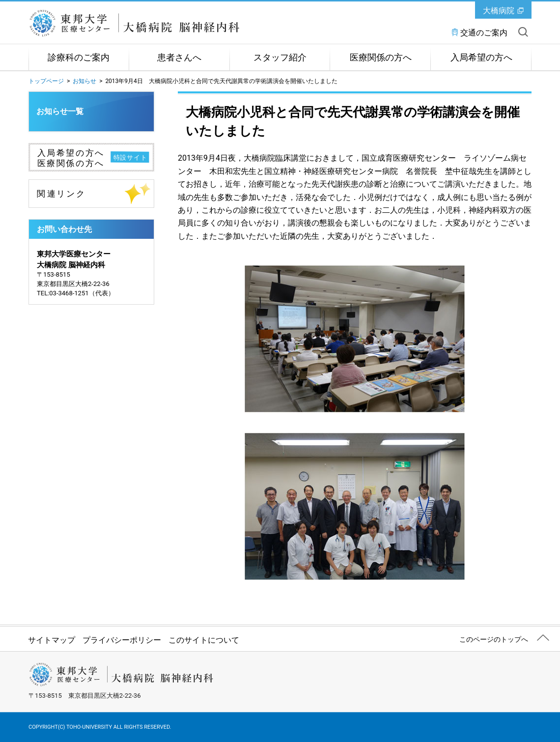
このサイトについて (204, 640)
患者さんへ (179, 57)
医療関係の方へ (381, 57)
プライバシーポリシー (122, 640)
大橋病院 (499, 11)
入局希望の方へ (481, 57)
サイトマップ (52, 640)
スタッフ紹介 (280, 57)
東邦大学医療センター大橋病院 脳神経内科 (139, 23)
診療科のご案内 (79, 57)
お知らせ (84, 81)
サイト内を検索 (523, 32)
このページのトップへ (494, 639)
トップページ (46, 81)
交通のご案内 (484, 33)
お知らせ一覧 (60, 111)
